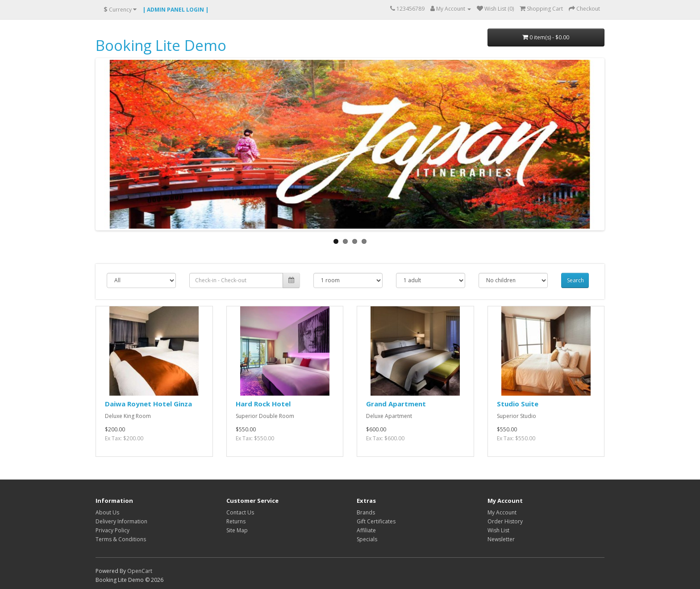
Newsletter (501, 539)
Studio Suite (518, 404)
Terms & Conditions (121, 539)
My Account (502, 512)
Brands (366, 512)
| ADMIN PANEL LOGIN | (175, 10)
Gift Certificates (376, 521)
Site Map (237, 530)
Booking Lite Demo (161, 45)
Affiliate (366, 530)
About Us (107, 512)
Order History (505, 521)
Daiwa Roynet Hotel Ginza (148, 404)
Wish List (498, 530)
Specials (367, 539)
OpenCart (140, 571)
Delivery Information (121, 521)
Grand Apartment (396, 404)
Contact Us (240, 512)
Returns (236, 521)
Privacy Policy (112, 530)
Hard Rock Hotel (263, 404)
